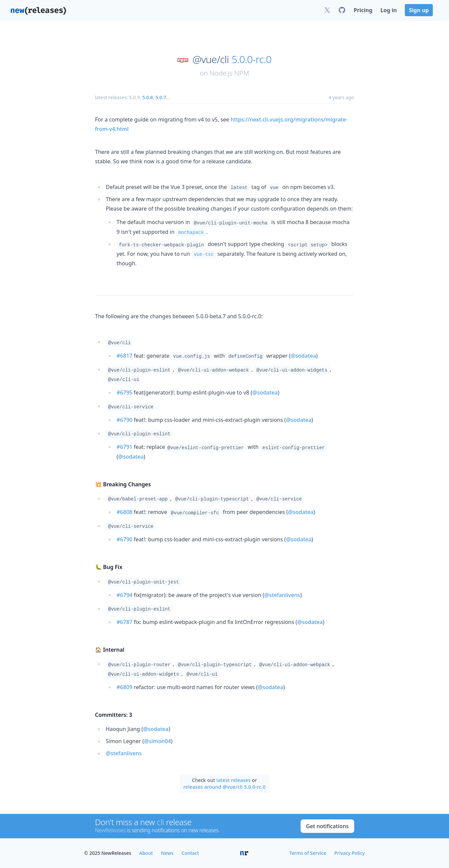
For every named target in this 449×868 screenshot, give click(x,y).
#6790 (125, 420)
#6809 (125, 687)
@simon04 (158, 741)
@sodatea (303, 356)
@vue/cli (211, 59)
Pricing (363, 10)
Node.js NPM (229, 73)
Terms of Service (308, 853)
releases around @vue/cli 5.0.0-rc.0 (225, 787)
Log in (389, 10)
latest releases (234, 780)
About (146, 853)
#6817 (125, 356)
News (167, 853)
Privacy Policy (349, 853)
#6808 (125, 512)
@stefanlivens (282, 595)
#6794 (125, 595)
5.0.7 (161, 97)
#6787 (125, 622)
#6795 (125, 392)
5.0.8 (148, 97)
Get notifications (327, 826)
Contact (190, 853)
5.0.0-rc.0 (251, 59)
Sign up (419, 10)
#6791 (125, 447)
